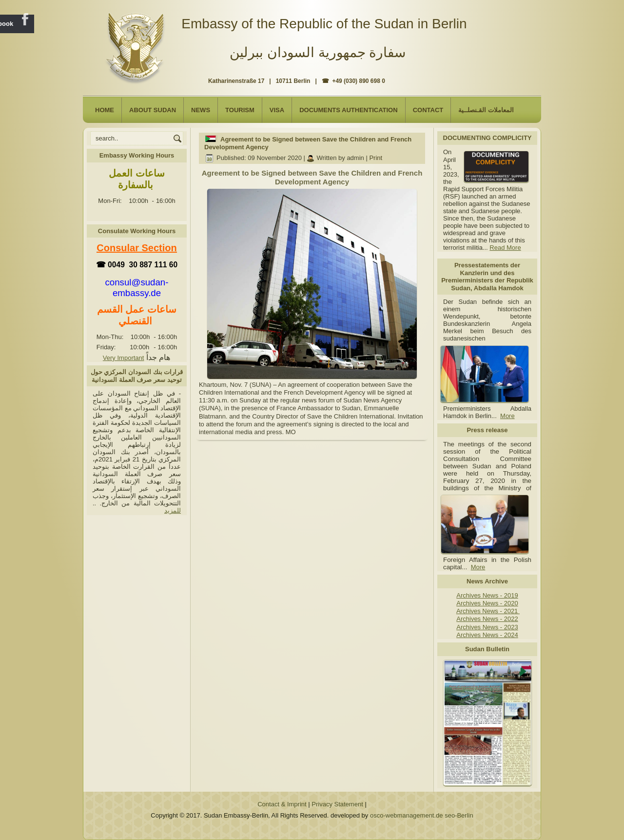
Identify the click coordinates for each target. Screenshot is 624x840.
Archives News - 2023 (487, 627)
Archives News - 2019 (487, 595)
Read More (505, 248)
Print (376, 158)
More (507, 416)
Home (105, 110)
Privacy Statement (337, 804)
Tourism (240, 110)
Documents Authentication (349, 110)
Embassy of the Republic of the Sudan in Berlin (324, 24)
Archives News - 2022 (487, 619)
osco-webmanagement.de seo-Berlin (422, 815)
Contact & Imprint (282, 804)
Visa (277, 110)
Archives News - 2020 (487, 603)
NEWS (201, 110)
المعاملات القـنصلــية (486, 110)
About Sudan (153, 110)
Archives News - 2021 (488, 611)
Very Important (124, 358)
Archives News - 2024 (487, 635)
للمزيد (173, 510)
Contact (428, 110)
